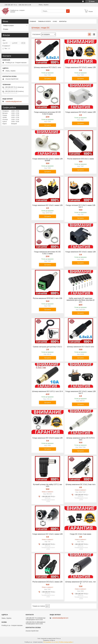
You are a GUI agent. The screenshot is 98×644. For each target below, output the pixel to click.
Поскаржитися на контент (51, 642)
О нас (55, 21)
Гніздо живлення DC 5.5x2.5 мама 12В (47, 438)
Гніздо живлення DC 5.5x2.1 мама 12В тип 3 (80, 392)
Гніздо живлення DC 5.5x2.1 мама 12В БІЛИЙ (47, 160)
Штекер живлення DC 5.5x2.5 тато (81, 347)
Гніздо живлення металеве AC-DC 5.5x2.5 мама (47, 113)
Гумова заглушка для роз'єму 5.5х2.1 (47, 347)
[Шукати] (68, 11)
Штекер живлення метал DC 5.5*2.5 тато (81, 439)
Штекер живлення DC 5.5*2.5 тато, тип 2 (81, 583)
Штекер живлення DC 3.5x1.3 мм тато (81, 484)
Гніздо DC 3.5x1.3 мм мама (81, 534)
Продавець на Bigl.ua (49, 640)
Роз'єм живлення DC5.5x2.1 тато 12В (47, 298)
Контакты (63, 21)
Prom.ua (58, 639)
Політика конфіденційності (66, 642)
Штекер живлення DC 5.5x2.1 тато (47, 67)
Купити (48, 79)
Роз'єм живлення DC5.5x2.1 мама (81, 159)
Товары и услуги (44, 21)
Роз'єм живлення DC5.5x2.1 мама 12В (47, 582)
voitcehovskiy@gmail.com (14, 102)
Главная (33, 21)
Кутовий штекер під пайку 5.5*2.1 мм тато (47, 485)
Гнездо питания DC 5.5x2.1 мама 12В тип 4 (80, 206)
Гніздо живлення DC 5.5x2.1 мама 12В (80, 67)
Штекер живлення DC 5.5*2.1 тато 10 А (47, 391)
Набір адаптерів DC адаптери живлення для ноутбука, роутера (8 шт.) (80, 300)
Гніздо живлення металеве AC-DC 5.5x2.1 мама (47, 253)
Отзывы (6, 29)
